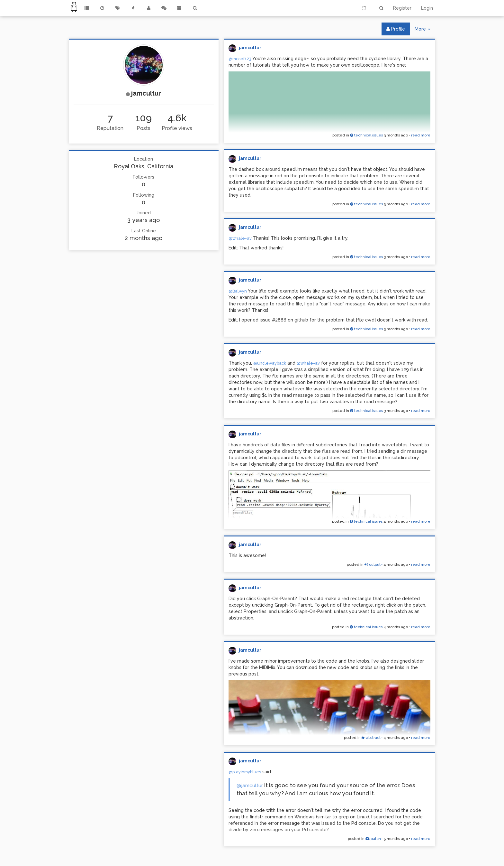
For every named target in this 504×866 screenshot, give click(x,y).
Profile (396, 29)
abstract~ (372, 738)
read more (421, 135)
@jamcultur (250, 785)
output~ (373, 564)
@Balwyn (238, 291)
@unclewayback (270, 363)
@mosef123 (240, 59)
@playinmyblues (245, 772)
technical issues (366, 135)
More (425, 30)
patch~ (374, 839)
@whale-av (240, 238)
